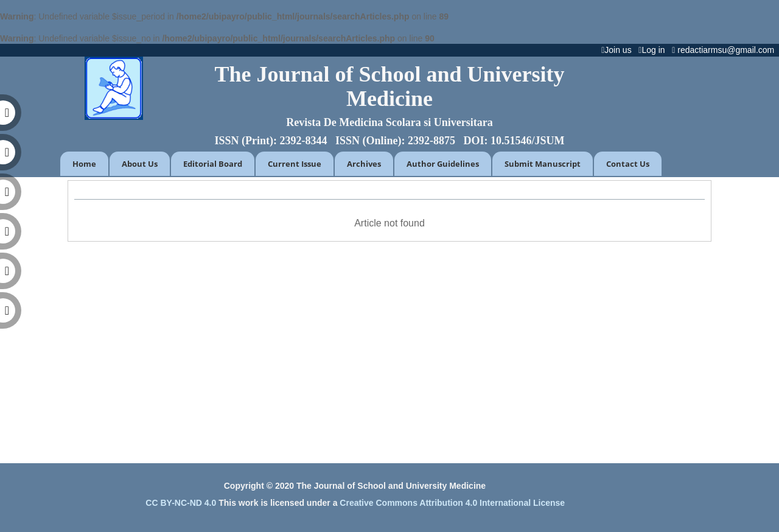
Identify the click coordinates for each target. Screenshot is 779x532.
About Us (140, 164)
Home (84, 164)
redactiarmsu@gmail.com (725, 50)
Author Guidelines (443, 164)
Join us (619, 50)
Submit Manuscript (543, 164)
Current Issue (295, 164)
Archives (364, 164)
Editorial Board (213, 164)
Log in (654, 50)
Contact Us (628, 164)
